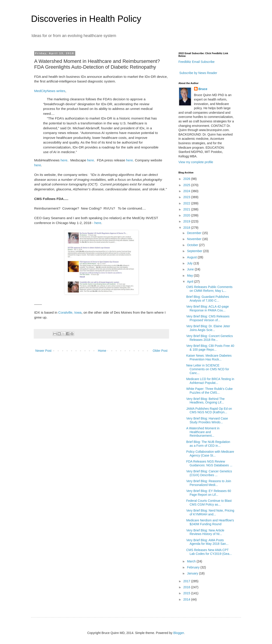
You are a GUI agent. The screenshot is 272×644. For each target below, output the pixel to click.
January (193, 573)
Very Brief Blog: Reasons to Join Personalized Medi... (209, 483)
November (195, 239)
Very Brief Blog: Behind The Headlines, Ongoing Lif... (205, 401)
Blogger (179, 633)
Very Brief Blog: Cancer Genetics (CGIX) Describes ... (209, 473)
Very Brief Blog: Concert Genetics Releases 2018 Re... (210, 338)
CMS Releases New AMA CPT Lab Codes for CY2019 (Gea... (209, 552)
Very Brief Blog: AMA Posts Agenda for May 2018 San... (207, 542)
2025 (187, 185)
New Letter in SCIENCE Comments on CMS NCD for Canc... (208, 369)
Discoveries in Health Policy (86, 19)
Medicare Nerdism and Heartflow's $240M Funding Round (210, 522)
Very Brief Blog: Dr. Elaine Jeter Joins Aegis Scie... (208, 328)
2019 (187, 221)
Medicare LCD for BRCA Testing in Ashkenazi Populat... (210, 381)
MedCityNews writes (50, 91)
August (192, 257)
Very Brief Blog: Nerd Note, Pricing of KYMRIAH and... (210, 512)
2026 (187, 179)
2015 (187, 593)
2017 (187, 581)
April (190, 282)
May (190, 276)
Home (102, 351)
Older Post (160, 351)
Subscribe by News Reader (198, 73)
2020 (187, 215)
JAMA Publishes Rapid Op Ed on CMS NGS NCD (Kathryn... (209, 410)
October (193, 245)
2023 (187, 197)
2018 (187, 228)
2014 (187, 599)
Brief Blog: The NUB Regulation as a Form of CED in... (208, 444)
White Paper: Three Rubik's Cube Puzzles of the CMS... (209, 391)
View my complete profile (196, 162)
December (195, 233)
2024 (187, 191)
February (194, 567)
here (64, 160)
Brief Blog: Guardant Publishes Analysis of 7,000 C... (208, 299)
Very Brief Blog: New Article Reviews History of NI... (205, 532)
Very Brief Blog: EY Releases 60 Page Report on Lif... (209, 493)
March (192, 561)
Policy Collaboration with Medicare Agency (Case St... (210, 454)
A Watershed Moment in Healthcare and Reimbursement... (203, 432)
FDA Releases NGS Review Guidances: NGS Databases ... (209, 463)
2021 (187, 209)
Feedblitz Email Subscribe (197, 62)
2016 (187, 587)
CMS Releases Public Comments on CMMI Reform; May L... (209, 289)
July (190, 263)
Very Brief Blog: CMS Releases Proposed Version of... (208, 318)
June (191, 269)
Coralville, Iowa (70, 312)
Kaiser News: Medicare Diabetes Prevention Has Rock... (209, 357)
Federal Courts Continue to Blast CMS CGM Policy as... (209, 503)
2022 (187, 203)
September (195, 251)
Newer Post (43, 351)
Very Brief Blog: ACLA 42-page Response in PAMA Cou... (208, 308)
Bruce (203, 89)
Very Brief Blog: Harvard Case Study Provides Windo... (207, 420)
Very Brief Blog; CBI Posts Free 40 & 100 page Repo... (210, 348)
